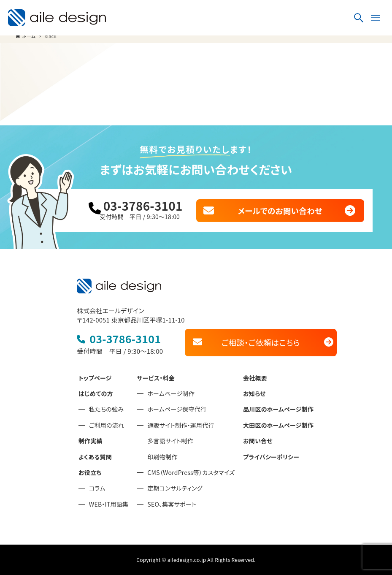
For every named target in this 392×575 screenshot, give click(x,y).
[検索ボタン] (359, 18)
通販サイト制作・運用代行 (181, 425)
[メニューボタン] (376, 18)
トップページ (95, 378)
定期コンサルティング (175, 488)
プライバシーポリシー (271, 457)
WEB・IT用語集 (109, 504)
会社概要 (255, 378)
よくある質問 (95, 457)
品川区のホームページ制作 (278, 409)
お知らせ (254, 393)
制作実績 (91, 441)
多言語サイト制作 (170, 441)
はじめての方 (96, 393)
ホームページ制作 (171, 393)
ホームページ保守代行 (177, 409)
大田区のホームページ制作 (278, 425)
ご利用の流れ (107, 425)
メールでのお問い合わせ (280, 210)
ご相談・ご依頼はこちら (261, 342)
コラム (97, 488)
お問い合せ (258, 441)
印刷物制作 (162, 457)
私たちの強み (106, 409)
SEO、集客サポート (172, 504)
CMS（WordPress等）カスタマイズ (191, 472)
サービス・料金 (156, 378)
